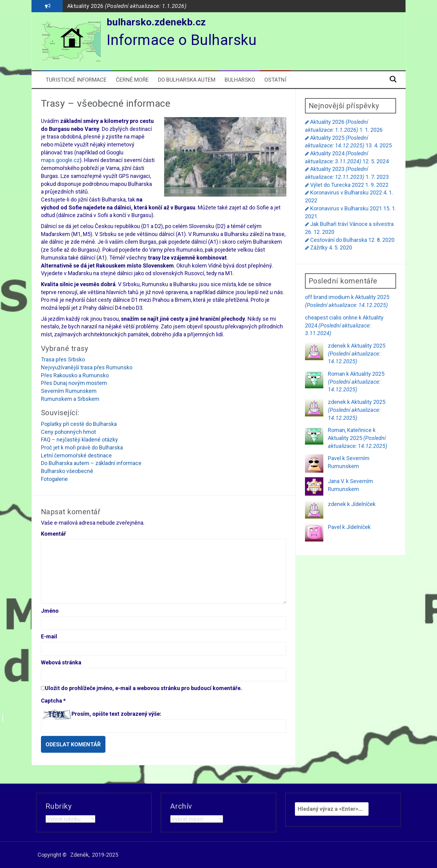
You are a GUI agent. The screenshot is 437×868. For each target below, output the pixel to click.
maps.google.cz (60, 160)
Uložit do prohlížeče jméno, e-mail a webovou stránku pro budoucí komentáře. (143, 688)
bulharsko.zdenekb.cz (156, 22)
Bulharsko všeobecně (67, 471)
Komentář (53, 534)
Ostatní (275, 80)
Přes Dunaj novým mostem (74, 383)
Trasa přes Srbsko (63, 359)
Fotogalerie (54, 479)
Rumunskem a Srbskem (70, 399)
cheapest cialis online (331, 318)
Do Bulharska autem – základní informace (91, 463)
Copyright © (52, 855)
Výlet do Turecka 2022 (337, 185)
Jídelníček (363, 504)
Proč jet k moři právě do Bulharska (82, 447)
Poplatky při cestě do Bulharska (79, 424)
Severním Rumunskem (69, 391)
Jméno (50, 611)
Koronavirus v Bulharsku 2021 (346, 208)
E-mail (49, 636)
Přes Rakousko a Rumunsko (75, 375)
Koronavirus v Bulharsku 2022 (346, 192)
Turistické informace (76, 80)
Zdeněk (79, 855)
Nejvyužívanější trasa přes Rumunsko (87, 367)
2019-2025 (105, 855)
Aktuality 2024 (344, 325)
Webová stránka (61, 662)
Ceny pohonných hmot (68, 432)
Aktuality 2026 (127, 6)
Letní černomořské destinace (76, 455)
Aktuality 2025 (357, 353)
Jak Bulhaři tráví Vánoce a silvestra (352, 224)
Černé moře (132, 80)
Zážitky (319, 247)
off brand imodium (327, 297)
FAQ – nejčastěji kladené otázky (79, 440)
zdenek (337, 346)
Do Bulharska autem (187, 80)
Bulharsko (240, 80)
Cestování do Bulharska (339, 240)
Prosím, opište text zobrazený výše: (116, 714)
